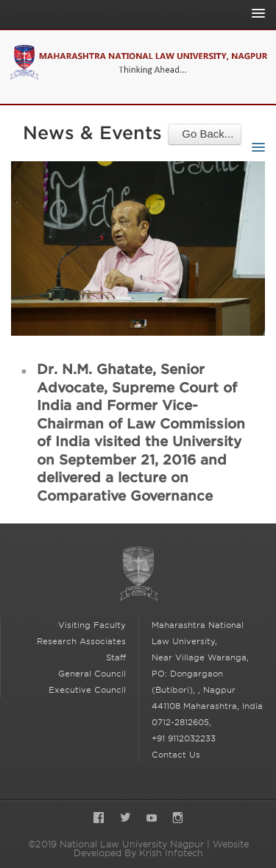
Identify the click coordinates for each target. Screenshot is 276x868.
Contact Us (176, 755)
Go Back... (205, 134)
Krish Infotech (171, 853)
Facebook (99, 819)
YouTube (152, 819)
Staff (116, 657)
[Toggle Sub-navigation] (255, 147)
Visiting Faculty (92, 625)
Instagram (178, 819)
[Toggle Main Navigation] (255, 13)
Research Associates (81, 641)
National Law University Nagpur (138, 574)
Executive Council (87, 690)
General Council (92, 674)
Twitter (125, 819)
